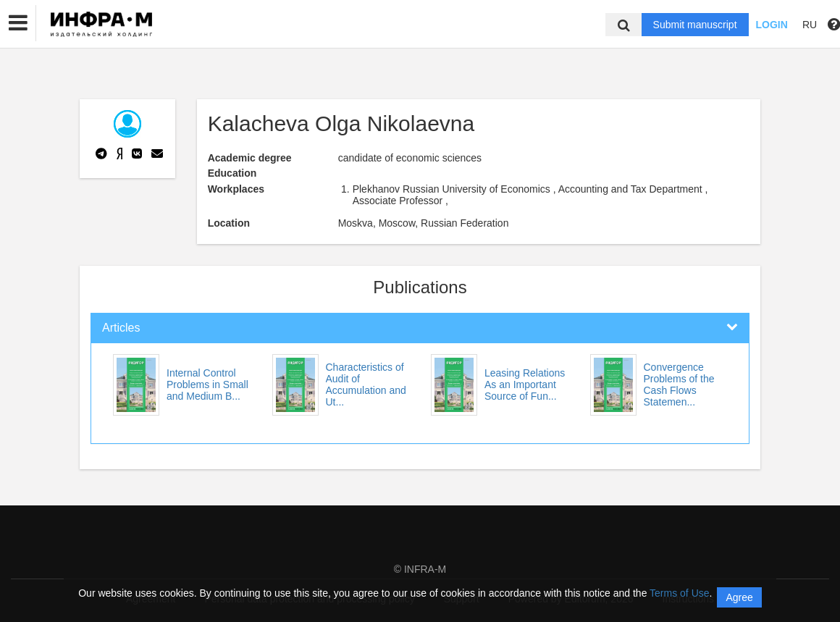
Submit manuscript (695, 25)
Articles (121, 328)
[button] (18, 23)
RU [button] (810, 25)
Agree (739, 597)
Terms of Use (679, 593)
